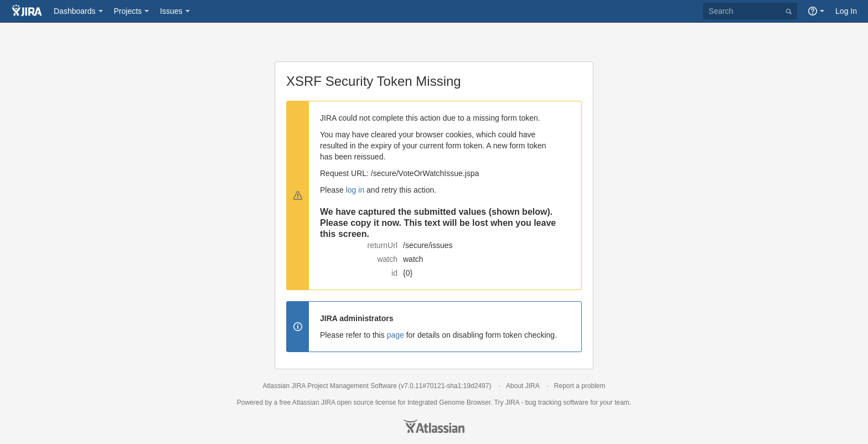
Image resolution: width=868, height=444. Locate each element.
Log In (846, 11)
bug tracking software (557, 402)
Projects (128, 11)
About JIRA (523, 386)
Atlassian (434, 426)
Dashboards (75, 11)
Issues (171, 11)
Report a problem (580, 386)
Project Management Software (352, 386)
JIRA (328, 402)
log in (355, 190)
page (396, 335)
